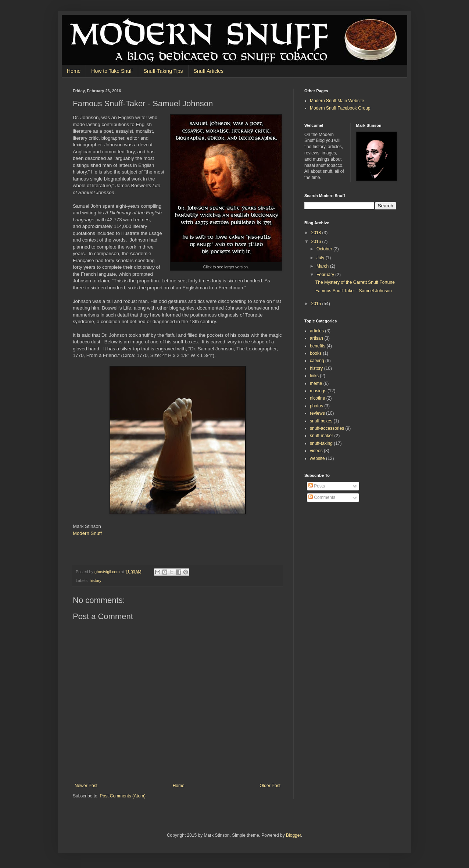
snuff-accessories (327, 428)
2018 (317, 233)
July (321, 258)
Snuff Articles (209, 71)
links (314, 376)
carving (317, 361)
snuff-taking (321, 443)
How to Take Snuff (112, 71)
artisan (316, 338)
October (325, 249)
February (326, 275)
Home (74, 71)
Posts (317, 486)
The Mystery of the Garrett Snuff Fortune (355, 282)
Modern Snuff (87, 533)
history (96, 581)
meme (316, 383)
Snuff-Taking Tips (163, 71)
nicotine (317, 398)
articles (317, 331)
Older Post (270, 786)
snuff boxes (321, 421)
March (323, 266)
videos (316, 451)
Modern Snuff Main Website (337, 101)
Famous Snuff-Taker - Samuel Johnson (354, 291)
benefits (318, 346)
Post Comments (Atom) (123, 796)
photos (316, 406)
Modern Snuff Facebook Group (340, 108)
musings (318, 391)
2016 (317, 242)
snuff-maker (321, 436)
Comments (322, 497)
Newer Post (86, 786)
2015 (317, 304)
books (316, 353)
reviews (317, 413)
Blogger (293, 835)
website (317, 458)
